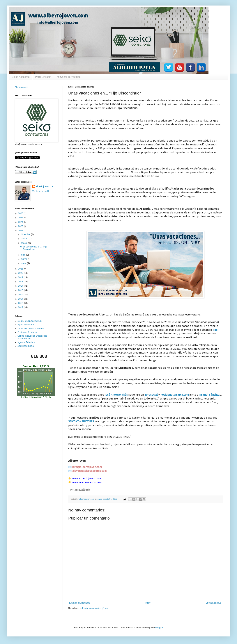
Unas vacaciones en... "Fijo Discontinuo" (34, 248)
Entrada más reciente (80, 603)
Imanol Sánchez (209, 395)
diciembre (26, 234)
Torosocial (152, 395)
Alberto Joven (21, 87)
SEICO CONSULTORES (81, 421)
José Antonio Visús (116, 395)
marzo (24, 259)
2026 (21, 213)
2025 (21, 218)
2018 (21, 282)
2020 (21, 273)
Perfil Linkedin (43, 77)
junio (23, 255)
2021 (21, 269)
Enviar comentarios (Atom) (95, 608)
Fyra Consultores (26, 325)
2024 (21, 222)
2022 (21, 231)
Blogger (159, 628)
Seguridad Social (26, 346)
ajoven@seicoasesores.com (89, 471)
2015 (21, 295)
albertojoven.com (45, 186)
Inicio (148, 603)
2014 (21, 299)
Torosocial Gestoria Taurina (31, 329)
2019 (21, 277)
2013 (21, 303)
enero (24, 263)
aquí (216, 330)
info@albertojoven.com (87, 467)
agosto (24, 243)
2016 (21, 290)
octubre (25, 239)
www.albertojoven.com (87, 478)
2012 (21, 307)
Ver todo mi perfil (40, 191)
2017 (21, 286)
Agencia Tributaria (26, 342)
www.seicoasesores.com (87, 482)
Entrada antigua (214, 603)
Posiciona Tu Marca (27, 332)
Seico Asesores (21, 77)
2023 (21, 226)
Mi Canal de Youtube (69, 77)
